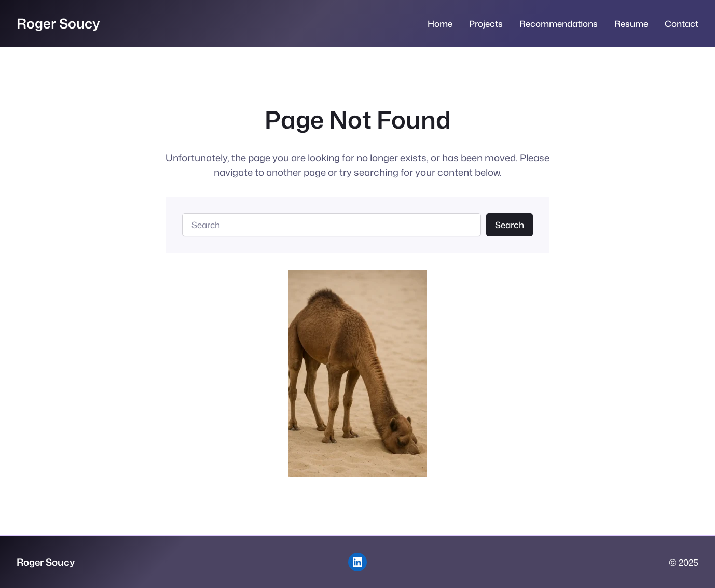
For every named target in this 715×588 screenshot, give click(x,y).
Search (510, 225)
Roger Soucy (58, 23)
